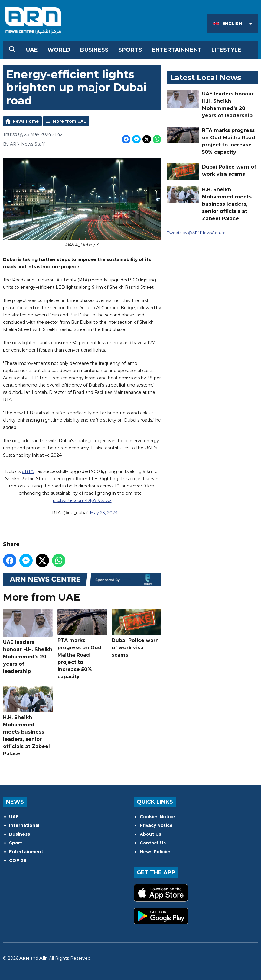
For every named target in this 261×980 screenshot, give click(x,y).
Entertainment (177, 50)
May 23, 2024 (104, 513)
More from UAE (69, 121)
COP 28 (18, 860)
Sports (130, 50)
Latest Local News (206, 77)
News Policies (156, 852)
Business (94, 50)
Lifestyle (226, 50)
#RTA (28, 471)
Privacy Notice (156, 825)
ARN (24, 958)
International (24, 825)
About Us (150, 834)
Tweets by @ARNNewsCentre (196, 233)
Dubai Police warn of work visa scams (136, 633)
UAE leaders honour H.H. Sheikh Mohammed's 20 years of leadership (28, 642)
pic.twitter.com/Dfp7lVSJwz (82, 500)
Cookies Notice (157, 817)
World (59, 50)
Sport (16, 843)
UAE (32, 50)
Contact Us (153, 843)
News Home (26, 121)
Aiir (43, 958)
